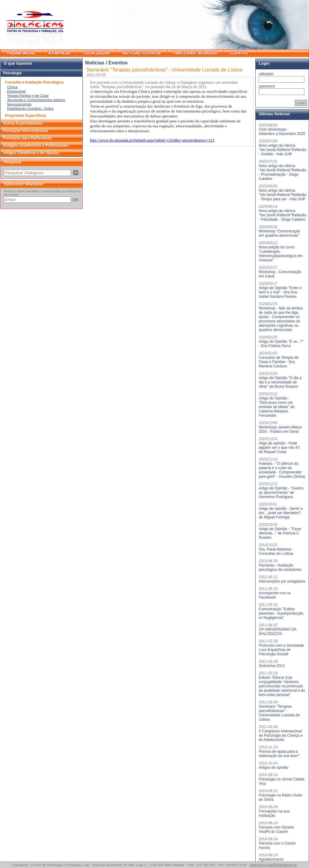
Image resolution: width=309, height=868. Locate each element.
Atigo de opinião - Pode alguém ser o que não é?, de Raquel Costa (280, 448)
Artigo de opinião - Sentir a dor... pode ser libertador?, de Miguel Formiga (281, 513)
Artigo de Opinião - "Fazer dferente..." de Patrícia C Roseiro (280, 533)
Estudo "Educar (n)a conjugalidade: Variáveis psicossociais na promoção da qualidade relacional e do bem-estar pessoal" (282, 686)
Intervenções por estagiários (282, 581)
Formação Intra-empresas (26, 131)
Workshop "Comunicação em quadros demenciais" (280, 233)
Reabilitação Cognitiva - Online (30, 108)
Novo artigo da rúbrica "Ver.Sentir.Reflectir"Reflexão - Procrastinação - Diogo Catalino (283, 172)
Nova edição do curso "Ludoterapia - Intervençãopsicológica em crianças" (281, 254)
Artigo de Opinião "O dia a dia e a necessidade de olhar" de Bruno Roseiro (280, 382)
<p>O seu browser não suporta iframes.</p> (41, 172)
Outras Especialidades (23, 123)
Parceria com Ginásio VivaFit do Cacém (276, 829)
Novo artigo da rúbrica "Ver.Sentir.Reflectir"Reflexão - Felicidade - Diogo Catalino (283, 215)
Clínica (12, 87)
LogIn (301, 103)
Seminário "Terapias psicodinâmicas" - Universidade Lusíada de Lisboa (279, 713)
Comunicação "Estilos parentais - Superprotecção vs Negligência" (281, 613)
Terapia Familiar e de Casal (28, 96)
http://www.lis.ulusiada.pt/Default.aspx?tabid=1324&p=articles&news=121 (152, 140)
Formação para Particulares (27, 138)
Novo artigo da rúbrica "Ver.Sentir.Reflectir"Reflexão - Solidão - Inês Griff (283, 150)
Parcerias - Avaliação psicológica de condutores (280, 567)
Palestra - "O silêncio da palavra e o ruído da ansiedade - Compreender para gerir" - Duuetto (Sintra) (282, 470)
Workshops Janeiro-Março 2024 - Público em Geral (280, 429)
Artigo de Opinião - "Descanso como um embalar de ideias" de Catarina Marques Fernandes (277, 407)
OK (76, 200)
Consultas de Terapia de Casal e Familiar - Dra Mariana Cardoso (279, 362)
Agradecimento (271, 859)
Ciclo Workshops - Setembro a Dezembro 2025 (282, 132)
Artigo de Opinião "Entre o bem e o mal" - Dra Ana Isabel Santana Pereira (280, 292)
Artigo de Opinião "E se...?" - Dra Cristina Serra (281, 344)
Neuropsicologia (19, 104)
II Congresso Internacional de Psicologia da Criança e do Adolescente (281, 735)
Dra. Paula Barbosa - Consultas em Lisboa (276, 551)
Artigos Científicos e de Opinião (31, 153)
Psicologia (12, 73)
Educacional (16, 91)
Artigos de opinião (274, 768)
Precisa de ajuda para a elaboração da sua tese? (279, 754)
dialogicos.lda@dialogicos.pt (273, 865)
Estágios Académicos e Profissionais (36, 145)
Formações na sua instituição (274, 813)
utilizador (266, 74)
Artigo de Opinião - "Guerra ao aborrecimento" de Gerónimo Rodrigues (281, 493)
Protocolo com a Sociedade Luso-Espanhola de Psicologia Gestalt (281, 650)
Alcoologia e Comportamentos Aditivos (36, 100)
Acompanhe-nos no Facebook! (275, 595)
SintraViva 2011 (272, 666)
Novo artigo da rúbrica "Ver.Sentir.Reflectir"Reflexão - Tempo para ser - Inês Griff (283, 195)
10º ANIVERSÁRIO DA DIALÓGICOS (278, 632)
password (267, 86)
